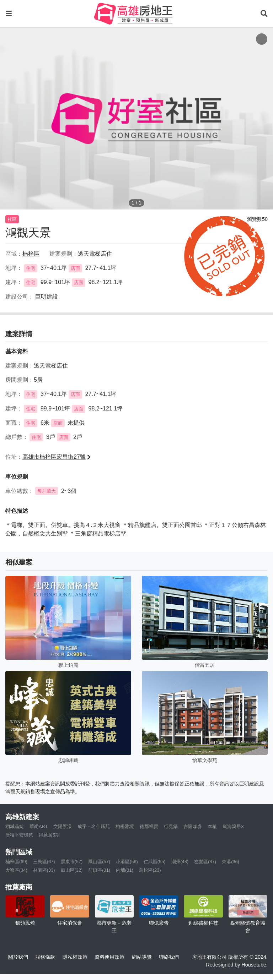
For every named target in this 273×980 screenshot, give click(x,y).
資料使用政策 (109, 957)
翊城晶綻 (15, 826)
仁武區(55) (155, 862)
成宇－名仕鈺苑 (94, 826)
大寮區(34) (16, 870)
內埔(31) (125, 870)
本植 (212, 826)
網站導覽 (142, 957)
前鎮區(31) (99, 870)
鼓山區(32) (72, 870)
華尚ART (39, 826)
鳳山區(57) (99, 862)
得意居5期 (49, 835)
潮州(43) (180, 862)
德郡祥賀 (149, 826)
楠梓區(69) (16, 862)
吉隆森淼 (193, 826)
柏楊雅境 (125, 826)
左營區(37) (205, 862)
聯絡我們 (169, 957)
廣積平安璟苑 (19, 835)
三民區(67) (44, 862)
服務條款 (45, 957)
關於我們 (18, 957)
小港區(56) (127, 862)
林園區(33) (44, 870)
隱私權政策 (75, 957)
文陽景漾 (63, 826)
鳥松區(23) (150, 870)
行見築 (171, 826)
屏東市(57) (72, 862)
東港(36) (231, 862)
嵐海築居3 (233, 826)
